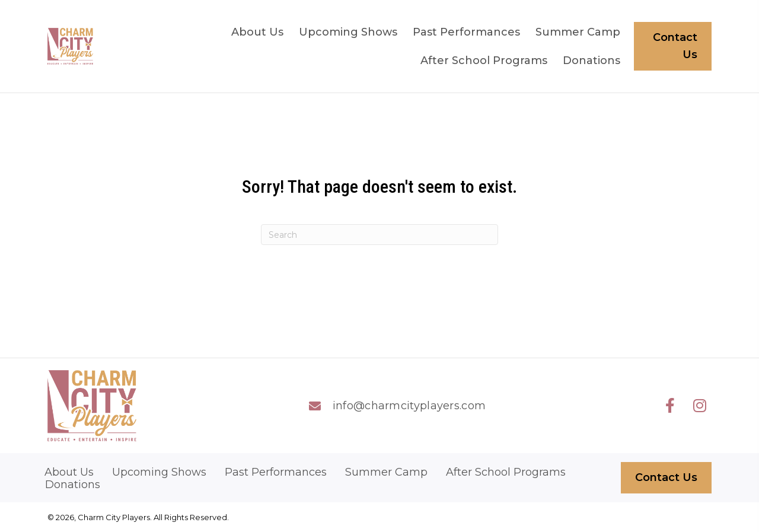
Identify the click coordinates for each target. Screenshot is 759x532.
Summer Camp (386, 472)
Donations (73, 485)
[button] (670, 406)
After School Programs (506, 472)
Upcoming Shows (159, 472)
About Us (69, 472)
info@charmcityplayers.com (409, 406)
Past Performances (276, 472)
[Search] (379, 235)
